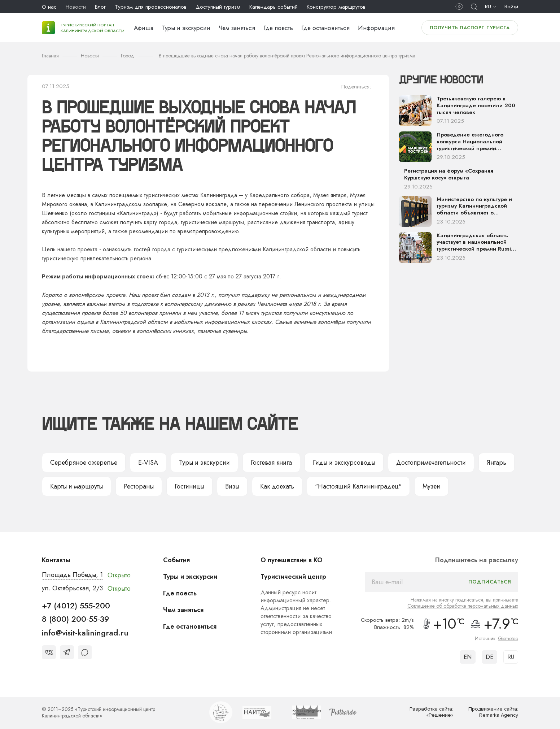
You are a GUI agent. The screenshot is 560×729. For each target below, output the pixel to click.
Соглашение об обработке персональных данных (463, 606)
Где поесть (278, 28)
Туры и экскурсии (186, 28)
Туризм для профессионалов (151, 7)
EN (468, 657)
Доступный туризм (218, 7)
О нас (49, 7)
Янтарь (496, 463)
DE (489, 657)
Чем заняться (237, 28)
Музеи (431, 486)
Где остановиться (325, 28)
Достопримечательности (431, 463)
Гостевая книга (271, 463)
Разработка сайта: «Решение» (431, 712)
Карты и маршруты (76, 486)
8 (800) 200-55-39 (76, 619)
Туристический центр (293, 577)
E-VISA (148, 463)
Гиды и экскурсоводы (344, 463)
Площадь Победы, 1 (72, 575)
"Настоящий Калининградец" (358, 486)
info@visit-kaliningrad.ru (85, 633)
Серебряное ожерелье (84, 463)
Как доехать (277, 486)
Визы (232, 486)
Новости (76, 7)
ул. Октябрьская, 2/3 (72, 588)
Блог (100, 7)
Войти (511, 6)
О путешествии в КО (292, 560)
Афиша (144, 28)
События (176, 560)
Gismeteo (508, 638)
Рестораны (139, 486)
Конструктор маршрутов (336, 7)
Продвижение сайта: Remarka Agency (493, 712)
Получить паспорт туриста (470, 28)
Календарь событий (274, 7)
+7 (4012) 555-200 (76, 606)
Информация (376, 28)
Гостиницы (189, 486)
